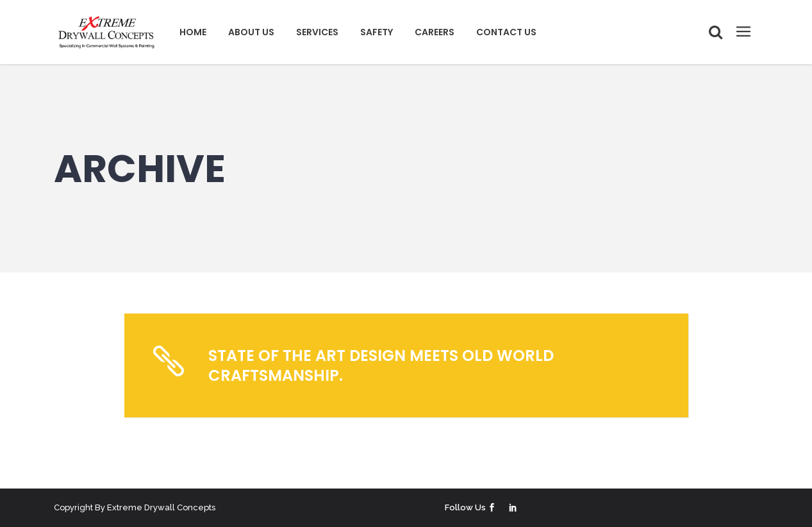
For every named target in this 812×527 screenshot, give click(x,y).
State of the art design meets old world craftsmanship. (381, 365)
